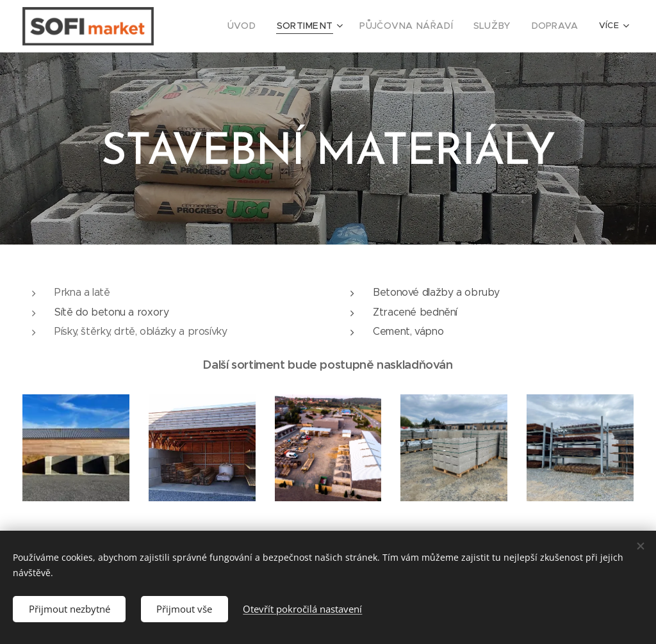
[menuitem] (221, 26)
